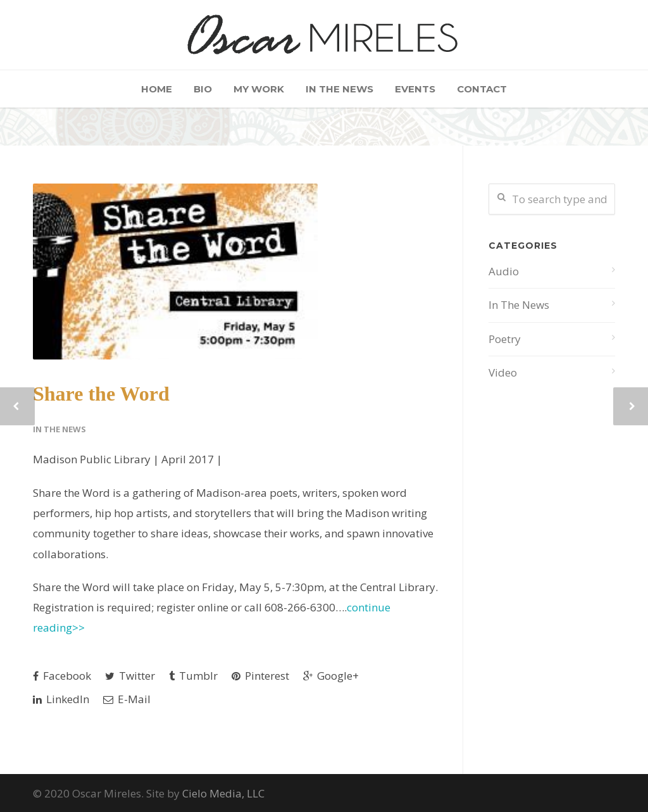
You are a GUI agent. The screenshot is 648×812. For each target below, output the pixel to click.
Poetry (505, 339)
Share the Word (101, 394)
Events (415, 89)
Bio (203, 89)
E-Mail (127, 699)
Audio (504, 271)
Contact (482, 89)
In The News (340, 89)
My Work (259, 89)
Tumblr (193, 676)
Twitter (130, 676)
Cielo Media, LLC (223, 793)
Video (503, 372)
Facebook (62, 676)
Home (157, 89)
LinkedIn (61, 699)
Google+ (331, 676)
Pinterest (260, 676)
